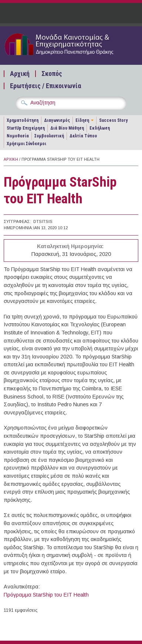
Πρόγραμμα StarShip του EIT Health (46, 595)
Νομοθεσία (18, 136)
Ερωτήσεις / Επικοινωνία (45, 86)
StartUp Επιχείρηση (26, 128)
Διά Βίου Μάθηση (67, 128)
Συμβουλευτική (49, 136)
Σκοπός (52, 74)
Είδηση (82, 120)
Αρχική (20, 74)
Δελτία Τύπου (83, 136)
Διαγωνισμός (57, 120)
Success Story (113, 120)
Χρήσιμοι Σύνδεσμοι (26, 144)
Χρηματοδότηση (23, 120)
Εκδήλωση (100, 128)
